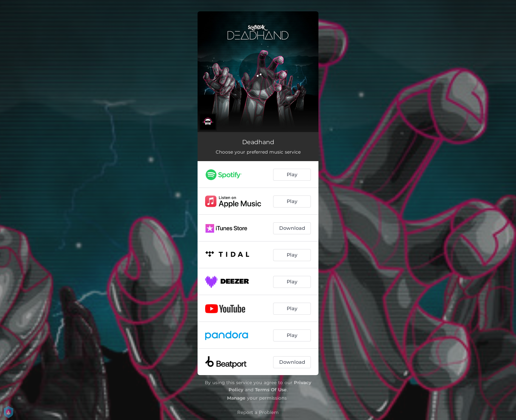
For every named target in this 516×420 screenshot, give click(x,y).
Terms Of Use (271, 390)
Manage (236, 398)
